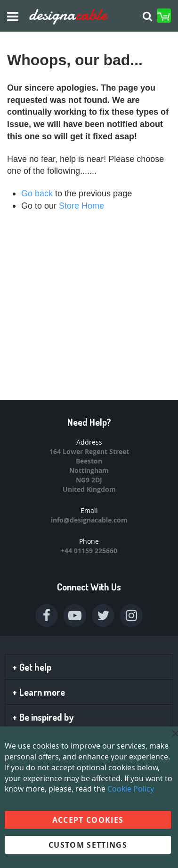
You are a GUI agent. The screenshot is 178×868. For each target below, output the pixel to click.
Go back (37, 194)
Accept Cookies (88, 820)
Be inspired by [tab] (43, 717)
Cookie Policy (131, 789)
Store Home (81, 206)
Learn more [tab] (39, 692)
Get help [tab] (32, 667)
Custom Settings (88, 845)
